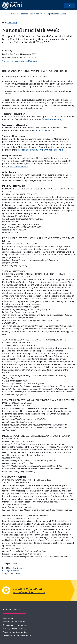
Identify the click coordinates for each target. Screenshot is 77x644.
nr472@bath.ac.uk (10, 571)
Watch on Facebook (19, 166)
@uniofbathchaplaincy (52, 119)
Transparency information (15, 632)
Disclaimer (8, 618)
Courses (15, 14)
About (63, 14)
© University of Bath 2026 (15, 609)
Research (24, 14)
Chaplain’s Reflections (45, 130)
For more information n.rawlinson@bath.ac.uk (29, 590)
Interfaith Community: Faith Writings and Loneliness (42, 150)
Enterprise (34, 14)
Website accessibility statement (17, 635)
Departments (53, 14)
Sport (43, 14)
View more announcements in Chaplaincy (20, 61)
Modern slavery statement (15, 625)
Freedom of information (14, 622)
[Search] (69, 5)
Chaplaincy (12, 22)
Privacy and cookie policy (15, 628)
